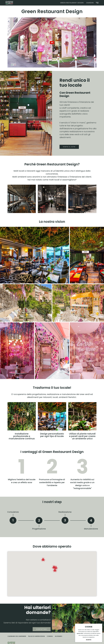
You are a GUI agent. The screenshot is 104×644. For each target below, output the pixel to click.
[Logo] (9, 3)
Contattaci (35, 638)
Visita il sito (69, 147)
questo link (80, 633)
